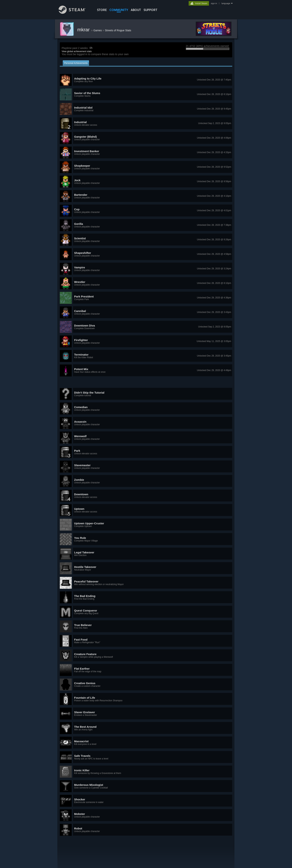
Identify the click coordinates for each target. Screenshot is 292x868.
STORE (102, 10)
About (136, 10)
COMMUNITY (119, 10)
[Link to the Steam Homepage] (75, 13)
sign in (214, 3)
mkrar (84, 30)
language (226, 3)
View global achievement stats (77, 51)
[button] (146, 80)
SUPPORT (150, 10)
